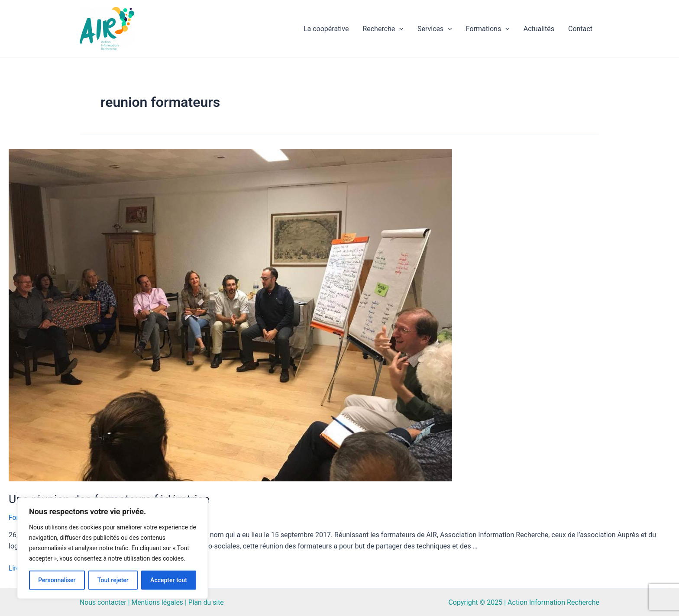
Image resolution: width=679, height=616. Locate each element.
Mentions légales (158, 601)
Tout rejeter (113, 580)
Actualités (539, 29)
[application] (399, 29)
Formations (488, 29)
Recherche (383, 29)
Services (435, 29)
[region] (113, 548)
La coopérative (326, 29)
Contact (580, 29)
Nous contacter (103, 601)
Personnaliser (57, 580)
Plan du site (208, 601)
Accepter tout (169, 580)
